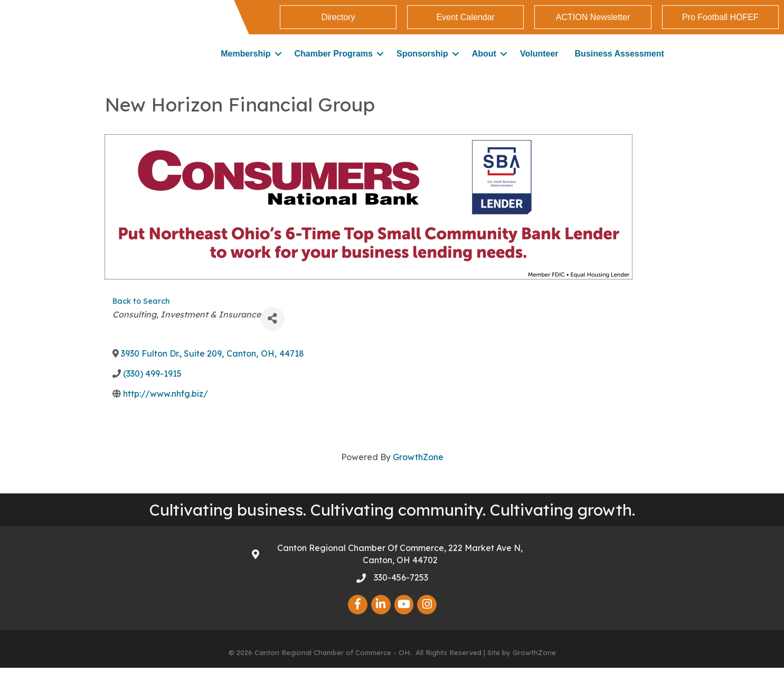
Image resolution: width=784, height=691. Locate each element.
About (484, 65)
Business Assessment (620, 65)
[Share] (273, 342)
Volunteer (539, 65)
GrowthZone (418, 480)
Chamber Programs (333, 65)
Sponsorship (422, 65)
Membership (245, 65)
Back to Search (141, 324)
